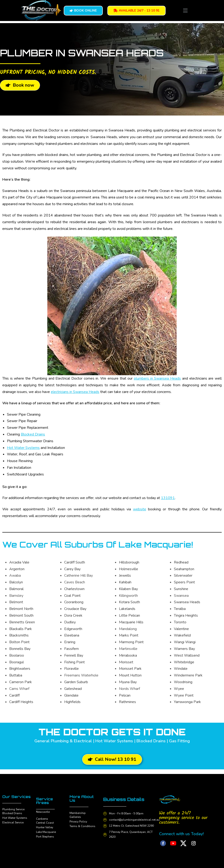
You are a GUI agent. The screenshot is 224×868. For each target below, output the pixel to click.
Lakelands (127, 609)
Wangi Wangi (185, 642)
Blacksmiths (19, 635)
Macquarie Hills (131, 622)
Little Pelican (129, 615)
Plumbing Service (13, 809)
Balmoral (16, 589)
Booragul (17, 662)
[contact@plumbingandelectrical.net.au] (105, 820)
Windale (181, 669)
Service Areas (44, 801)
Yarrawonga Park (187, 702)
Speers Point (184, 582)
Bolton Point (19, 642)
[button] (185, 11)
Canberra (42, 819)
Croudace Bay (75, 609)
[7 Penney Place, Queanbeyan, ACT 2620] (105, 834)
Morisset (126, 662)
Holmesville (129, 569)
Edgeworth (73, 629)
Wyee (179, 689)
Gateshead (73, 689)
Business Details (125, 799)
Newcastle (43, 812)
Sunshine (181, 589)
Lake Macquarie (46, 832)
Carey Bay (72, 569)
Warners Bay (184, 649)
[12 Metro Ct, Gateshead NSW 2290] (105, 826)
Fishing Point (74, 662)
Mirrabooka (128, 655)
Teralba (180, 609)
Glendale (71, 695)
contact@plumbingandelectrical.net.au (135, 819)
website (140, 509)
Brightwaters (20, 669)
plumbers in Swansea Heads (157, 378)
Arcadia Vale (19, 562)
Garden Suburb (76, 682)
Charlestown (74, 589)
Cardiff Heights (21, 702)
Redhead (181, 562)
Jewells (125, 576)
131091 (168, 498)
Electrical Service (13, 822)
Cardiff (14, 695)
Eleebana (72, 635)
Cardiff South (75, 562)
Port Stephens (45, 837)
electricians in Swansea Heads (75, 392)
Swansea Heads (187, 602)
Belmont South (21, 615)
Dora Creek (73, 615)
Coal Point (72, 596)
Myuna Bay (128, 682)
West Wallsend (187, 655)
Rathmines (127, 702)
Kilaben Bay (128, 589)
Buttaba (16, 675)
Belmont (16, 602)
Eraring (70, 642)
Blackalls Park (21, 629)
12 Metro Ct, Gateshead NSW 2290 (132, 826)
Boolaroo (17, 655)
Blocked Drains (33, 434)
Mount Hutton (130, 675)
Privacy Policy (78, 822)
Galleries (75, 817)
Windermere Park (188, 675)
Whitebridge (184, 662)
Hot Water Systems (23, 448)
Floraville (71, 669)
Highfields (72, 702)
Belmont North (21, 609)
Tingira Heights (186, 615)
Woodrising (183, 682)
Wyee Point (184, 695)
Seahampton (184, 569)
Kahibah (125, 582)
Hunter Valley (45, 827)
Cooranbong (74, 602)
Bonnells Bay (20, 649)
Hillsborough (129, 562)
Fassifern (71, 649)
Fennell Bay (74, 655)
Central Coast (45, 823)
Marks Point (129, 635)
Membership (78, 813)
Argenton (17, 569)
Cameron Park (21, 682)
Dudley (70, 622)
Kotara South (129, 602)
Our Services (17, 797)
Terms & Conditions (82, 826)
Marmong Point (131, 642)
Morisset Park (130, 669)
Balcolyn (16, 582)
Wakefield (182, 635)
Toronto (180, 622)
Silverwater (183, 576)
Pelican (125, 695)
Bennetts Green (22, 622)
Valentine (181, 629)
